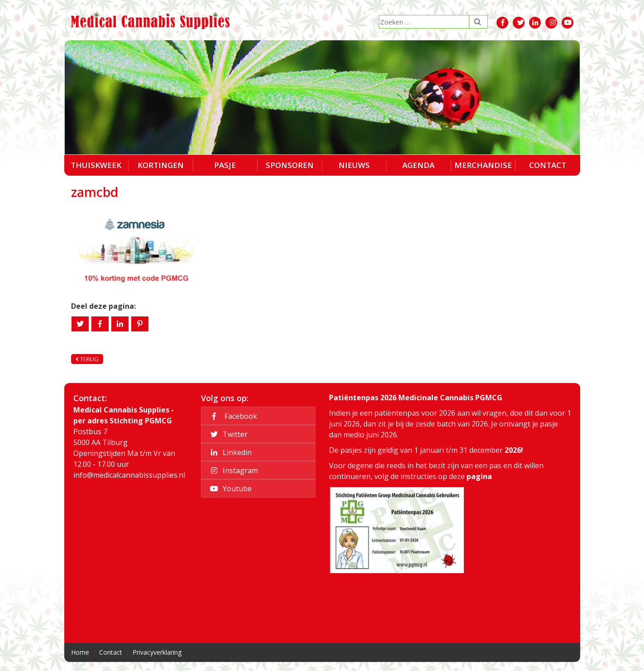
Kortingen (161, 165)
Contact (548, 165)
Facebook (232, 416)
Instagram (233, 470)
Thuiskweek (96, 165)
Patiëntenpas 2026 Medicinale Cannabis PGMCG (416, 398)
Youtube (229, 489)
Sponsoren (290, 165)
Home (80, 652)
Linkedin (229, 452)
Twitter (227, 434)
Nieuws (354, 165)
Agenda (418, 165)
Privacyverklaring (157, 652)
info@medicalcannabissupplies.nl (129, 475)
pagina (479, 476)
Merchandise (483, 165)
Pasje (225, 165)
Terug (87, 359)
